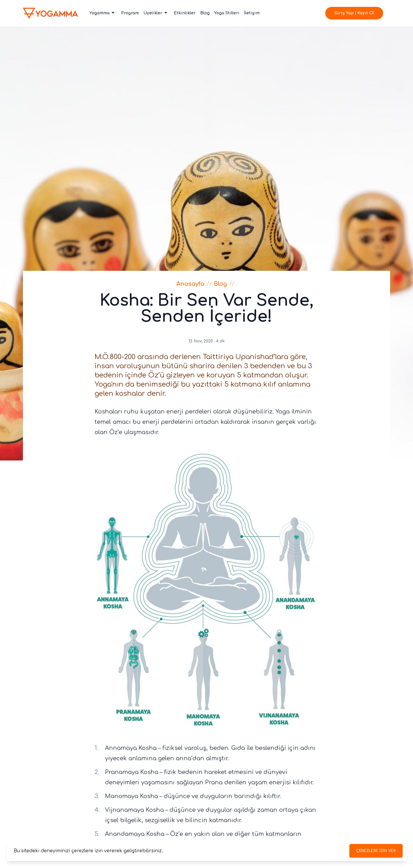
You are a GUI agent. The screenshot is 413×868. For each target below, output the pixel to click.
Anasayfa (190, 284)
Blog (205, 13)
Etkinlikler (185, 13)
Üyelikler (156, 13)
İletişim (252, 13)
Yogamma (102, 13)
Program (130, 13)
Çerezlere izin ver (376, 851)
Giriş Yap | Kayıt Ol (354, 13)
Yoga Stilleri (227, 13)
